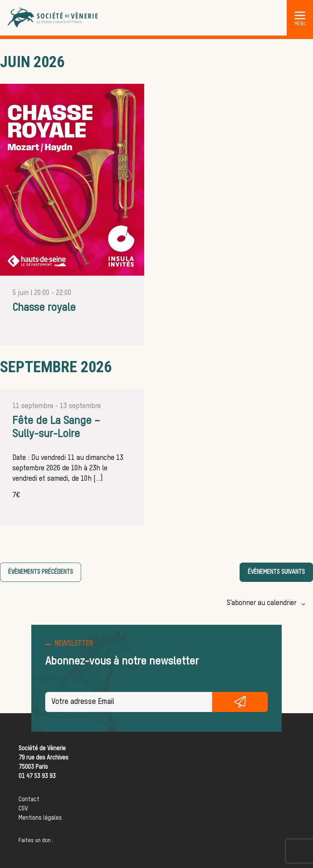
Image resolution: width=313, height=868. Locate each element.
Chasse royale (44, 308)
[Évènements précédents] (41, 572)
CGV (23, 809)
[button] (300, 15)
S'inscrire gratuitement (240, 702)
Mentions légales (40, 818)
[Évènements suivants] (276, 572)
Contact (29, 800)
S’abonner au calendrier (262, 603)
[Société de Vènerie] (53, 18)
